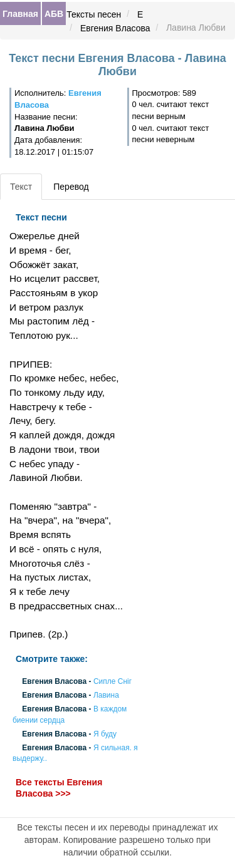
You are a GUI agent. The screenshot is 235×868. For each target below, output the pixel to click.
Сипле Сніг (112, 681)
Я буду (105, 734)
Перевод (71, 187)
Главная (20, 14)
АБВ (54, 14)
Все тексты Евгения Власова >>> (59, 788)
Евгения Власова (115, 28)
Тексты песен (94, 14)
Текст (21, 187)
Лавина (106, 696)
